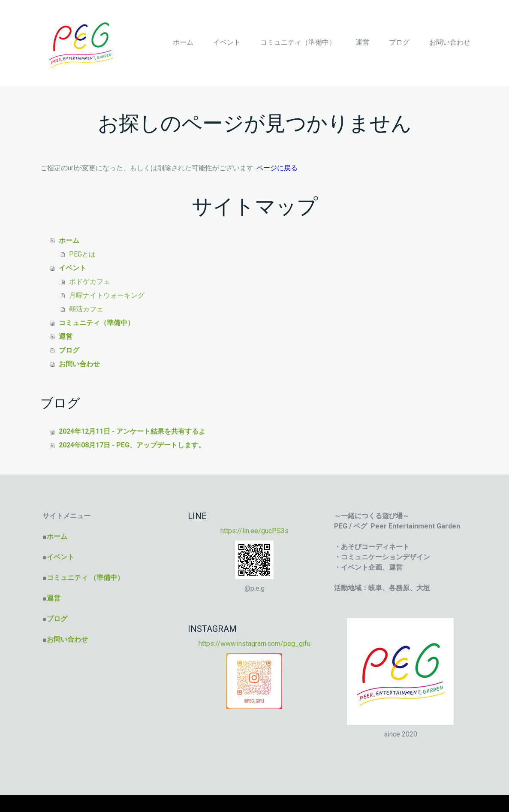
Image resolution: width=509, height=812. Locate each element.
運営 (362, 42)
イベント (227, 42)
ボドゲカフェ (90, 282)
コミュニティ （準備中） (85, 578)
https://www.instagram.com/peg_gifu (254, 644)
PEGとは (82, 254)
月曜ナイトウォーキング (107, 295)
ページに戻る (277, 168)
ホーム (183, 42)
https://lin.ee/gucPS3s (254, 531)
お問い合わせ (450, 42)
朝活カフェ (86, 309)
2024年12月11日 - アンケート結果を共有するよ (132, 431)
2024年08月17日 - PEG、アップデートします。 (132, 445)
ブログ (399, 42)
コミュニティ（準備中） (298, 42)
